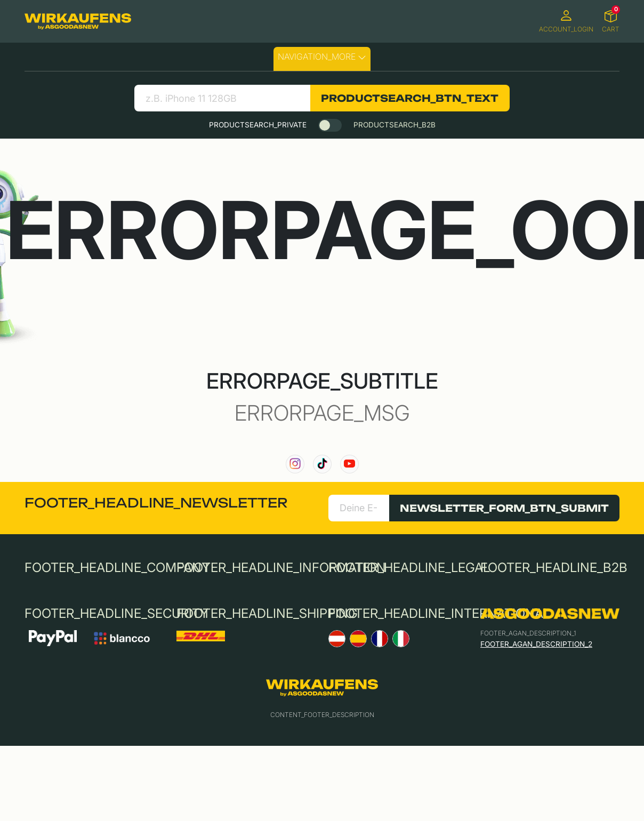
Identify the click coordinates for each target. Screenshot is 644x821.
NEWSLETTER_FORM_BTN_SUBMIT (504, 508)
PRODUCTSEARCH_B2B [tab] (395, 125)
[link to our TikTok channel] (322, 464)
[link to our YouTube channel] (349, 464)
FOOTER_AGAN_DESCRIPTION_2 (536, 644)
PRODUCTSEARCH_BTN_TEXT (410, 98)
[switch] (330, 125)
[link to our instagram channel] (295, 464)
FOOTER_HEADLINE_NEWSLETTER (156, 503)
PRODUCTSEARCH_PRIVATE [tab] (258, 125)
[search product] (222, 98)
